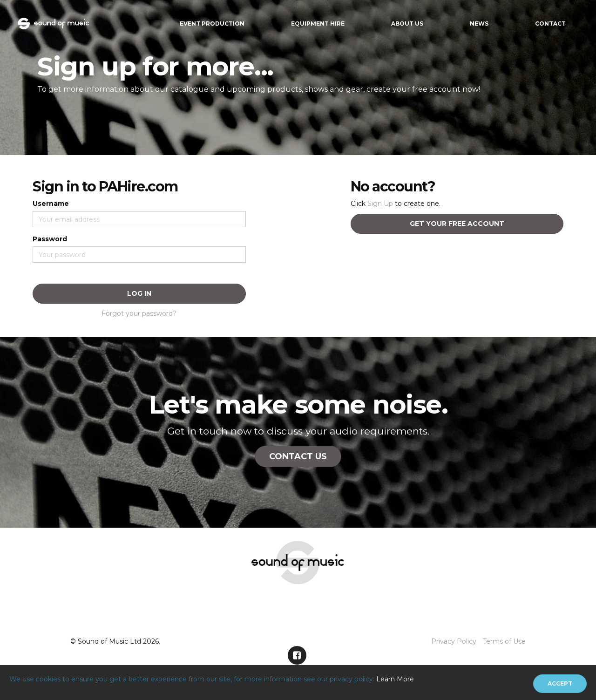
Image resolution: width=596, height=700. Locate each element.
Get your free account (457, 224)
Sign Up (380, 204)
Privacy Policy (454, 641)
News (479, 24)
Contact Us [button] (298, 456)
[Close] (560, 684)
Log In (139, 293)
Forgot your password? (139, 313)
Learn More (395, 679)
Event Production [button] (212, 24)
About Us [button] (407, 24)
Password (50, 239)
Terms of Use (504, 641)
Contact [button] (550, 24)
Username (51, 204)
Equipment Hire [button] (318, 24)
